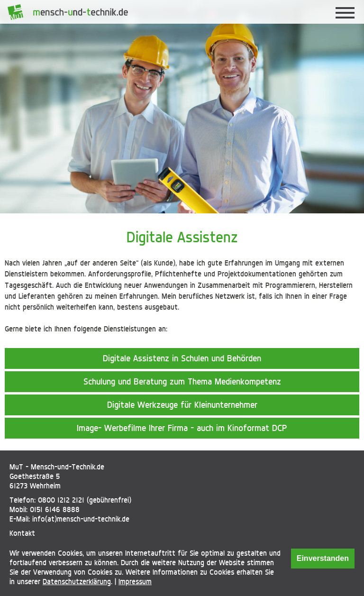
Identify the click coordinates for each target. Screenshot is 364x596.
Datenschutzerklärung (77, 582)
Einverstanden (323, 558)
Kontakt (22, 533)
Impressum (135, 582)
